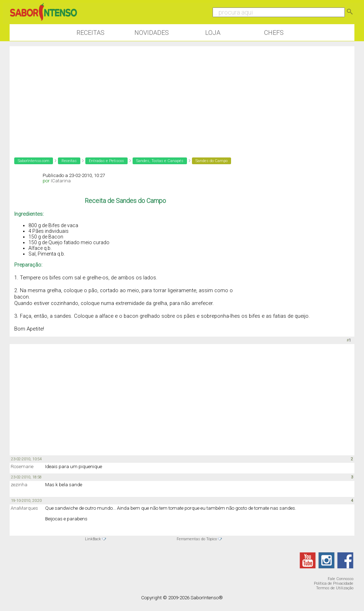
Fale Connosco (341, 579)
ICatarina (61, 181)
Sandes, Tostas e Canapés (160, 161)
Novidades (152, 33)
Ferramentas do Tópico (197, 539)
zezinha (19, 485)
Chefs (274, 33)
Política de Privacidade (334, 583)
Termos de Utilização (335, 588)
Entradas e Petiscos (106, 161)
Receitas (90, 33)
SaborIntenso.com (34, 161)
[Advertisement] (182, 96)
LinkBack (93, 539)
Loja (213, 33)
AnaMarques (24, 508)
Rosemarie (22, 467)
